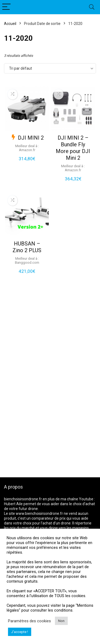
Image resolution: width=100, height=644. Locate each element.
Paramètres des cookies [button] (29, 621)
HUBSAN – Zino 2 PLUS (27, 247)
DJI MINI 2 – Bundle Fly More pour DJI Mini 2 (73, 148)
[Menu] (6, 7)
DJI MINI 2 (31, 138)
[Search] (92, 7)
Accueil (10, 24)
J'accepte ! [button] (20, 632)
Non (61, 621)
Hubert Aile (13, 504)
